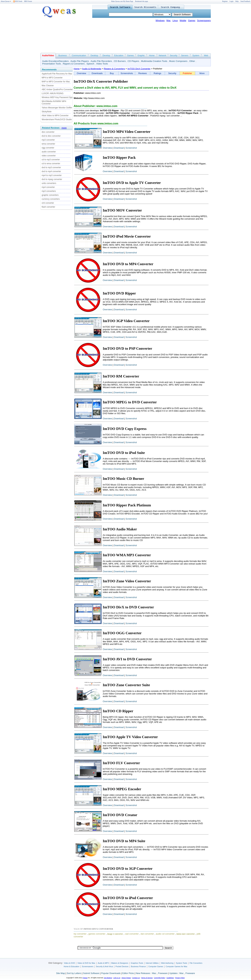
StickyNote (47, 112)
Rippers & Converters (74, 64)
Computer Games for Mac (176, 966)
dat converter (147, 934)
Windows (160, 20)
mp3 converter (48, 140)
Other (192, 61)
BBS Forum (28, 1)
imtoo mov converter (186, 934)
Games (192, 20)
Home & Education (72, 966)
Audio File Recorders (101, 61)
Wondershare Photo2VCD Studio (57, 119)
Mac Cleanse (48, 86)
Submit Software (91, 973)
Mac (169, 20)
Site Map (60, 973)
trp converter (80, 934)
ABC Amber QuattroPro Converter (57, 89)
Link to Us (117, 978)
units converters (49, 183)
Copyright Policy (160, 978)
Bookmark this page (142, 1)
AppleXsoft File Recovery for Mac (57, 74)
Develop (106, 56)
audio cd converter (165, 934)
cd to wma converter (51, 164)
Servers (185, 56)
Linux (175, 20)
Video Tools (102, 64)
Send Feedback (245, 1)
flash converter (49, 207)
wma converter (49, 144)
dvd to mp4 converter (51, 171)
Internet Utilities (152, 963)
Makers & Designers (120, 963)
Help (237, 1)
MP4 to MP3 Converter (52, 78)
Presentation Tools (52, 64)
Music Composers (178, 61)
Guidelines (170, 978)
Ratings (157, 73)
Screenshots (127, 73)
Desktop (94, 56)
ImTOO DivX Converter (139, 69)
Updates (173, 973)
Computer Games (156, 966)
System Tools (181, 963)
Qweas (85, 978)
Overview (81, 73)
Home (152, 56)
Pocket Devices (122, 966)
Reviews (143, 73)
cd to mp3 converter (51, 160)
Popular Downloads (111, 973)
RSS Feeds (18, 1)
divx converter (48, 132)
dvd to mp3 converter (51, 167)
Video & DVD (69, 963)
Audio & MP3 (103, 963)
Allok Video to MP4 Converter (55, 116)
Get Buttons (108, 978)
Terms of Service (147, 978)
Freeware (163, 973)
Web (206, 56)
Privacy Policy (180, 978)
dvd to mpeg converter (52, 179)
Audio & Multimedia (92, 69)
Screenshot (131, 148)
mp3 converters (49, 191)
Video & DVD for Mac (86, 963)
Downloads (97, 73)
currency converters (51, 199)
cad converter (132, 934)
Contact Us (136, 978)
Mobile (183, 20)
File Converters (196, 963)
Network (162, 56)
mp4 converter (48, 187)
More (202, 73)
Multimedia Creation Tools (154, 61)
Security (174, 56)
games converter (97, 934)
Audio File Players (80, 61)
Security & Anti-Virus (104, 966)
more (64, 128)
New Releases (143, 973)
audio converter (49, 152)
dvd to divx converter (51, 136)
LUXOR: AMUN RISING (53, 93)
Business (63, 56)
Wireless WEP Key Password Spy (57, 97)
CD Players (133, 61)
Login (231, 1)
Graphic (141, 56)
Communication (79, 56)
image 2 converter (115, 934)
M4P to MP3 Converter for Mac (56, 82)
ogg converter (48, 148)
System (196, 56)
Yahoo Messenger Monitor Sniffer (57, 108)
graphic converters (50, 195)
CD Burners (120, 61)
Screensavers (204, 20)
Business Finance (138, 966)
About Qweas (6, 1)
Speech (90, 64)
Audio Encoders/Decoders (56, 61)
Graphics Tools (137, 963)
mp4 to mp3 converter (52, 175)
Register (225, 1)
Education (119, 56)
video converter (49, 156)
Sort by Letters (74, 973)
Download (119, 148)
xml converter (48, 203)
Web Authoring (167, 963)
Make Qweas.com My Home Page (122, 1)
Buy (112, 73)
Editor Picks (128, 973)
